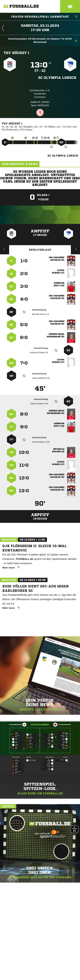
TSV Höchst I (16, 53)
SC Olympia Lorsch (57, 78)
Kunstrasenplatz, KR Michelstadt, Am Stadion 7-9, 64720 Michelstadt (43, 40)
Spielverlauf (40, 250)
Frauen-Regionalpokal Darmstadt (44, 17)
